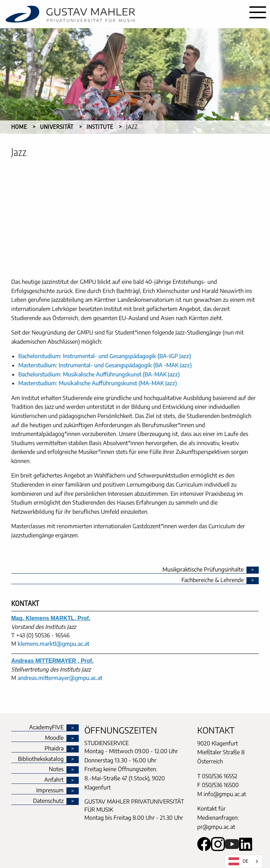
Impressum (50, 791)
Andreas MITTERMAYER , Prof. (52, 661)
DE (239, 861)
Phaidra (54, 749)
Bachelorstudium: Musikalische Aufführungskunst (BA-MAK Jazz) (99, 374)
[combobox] (244, 861)
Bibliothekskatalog (41, 759)
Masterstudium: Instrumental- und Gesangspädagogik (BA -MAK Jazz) (105, 365)
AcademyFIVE (46, 728)
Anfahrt (54, 780)
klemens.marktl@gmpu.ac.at (53, 644)
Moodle (54, 738)
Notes (56, 769)
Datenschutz (48, 801)
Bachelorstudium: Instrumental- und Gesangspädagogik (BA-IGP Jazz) (105, 356)
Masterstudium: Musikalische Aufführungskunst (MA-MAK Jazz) (98, 383)
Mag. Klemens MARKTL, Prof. (51, 618)
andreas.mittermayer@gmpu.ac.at (60, 678)
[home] (123, 14)
